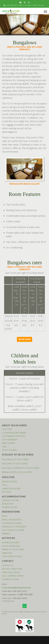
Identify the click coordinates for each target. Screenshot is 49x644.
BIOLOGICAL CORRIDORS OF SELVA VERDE (21, 468)
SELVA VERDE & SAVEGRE (13, 530)
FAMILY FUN (7, 553)
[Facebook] (20, 2)
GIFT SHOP (7, 492)
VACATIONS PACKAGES (12, 523)
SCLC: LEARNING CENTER (13, 576)
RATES (5, 516)
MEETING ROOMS (10, 482)
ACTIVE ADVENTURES (11, 546)
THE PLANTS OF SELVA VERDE (15, 464)
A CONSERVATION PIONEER (14, 433)
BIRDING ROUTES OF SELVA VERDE (17, 472)
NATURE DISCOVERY (11, 542)
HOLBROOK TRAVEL (11, 579)
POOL (5, 485)
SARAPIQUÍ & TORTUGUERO (14, 527)
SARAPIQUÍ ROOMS (11, 500)
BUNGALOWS (8, 504)
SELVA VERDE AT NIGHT (12, 556)
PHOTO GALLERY (9, 450)
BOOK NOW (24, 339)
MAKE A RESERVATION (12, 520)
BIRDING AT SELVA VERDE (13, 549)
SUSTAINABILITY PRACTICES (14, 436)
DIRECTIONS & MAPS (11, 572)
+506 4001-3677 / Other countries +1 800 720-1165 (25, 5)
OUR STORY (7, 429)
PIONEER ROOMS (10, 507)
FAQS (4, 447)
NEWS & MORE (8, 443)
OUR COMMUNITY (10, 440)
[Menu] (45, 12)
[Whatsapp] (29, 2)
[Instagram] (25, 2)
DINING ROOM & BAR (11, 488)
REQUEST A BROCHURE (12, 569)
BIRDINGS (6, 534)
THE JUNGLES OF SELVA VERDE (15, 459)
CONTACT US (8, 565)
